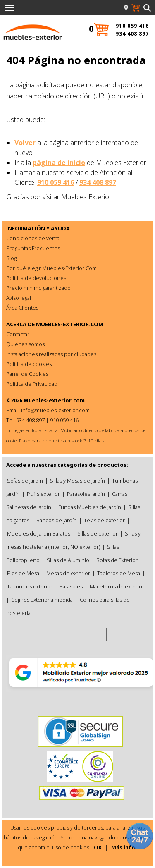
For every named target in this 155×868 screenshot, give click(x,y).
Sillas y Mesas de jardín (77, 481)
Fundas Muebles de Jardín (90, 507)
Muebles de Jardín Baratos (39, 533)
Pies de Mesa (23, 573)
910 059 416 (56, 182)
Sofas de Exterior (117, 560)
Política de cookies (29, 364)
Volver (25, 143)
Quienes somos (25, 344)
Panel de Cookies (27, 374)
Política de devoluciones (36, 278)
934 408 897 (98, 182)
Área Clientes (22, 308)
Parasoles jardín (86, 494)
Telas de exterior (104, 520)
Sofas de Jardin (25, 481)
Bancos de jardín (57, 520)
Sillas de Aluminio (68, 560)
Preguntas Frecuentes (33, 248)
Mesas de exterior (68, 573)
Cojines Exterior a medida (42, 600)
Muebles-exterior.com (54, 400)
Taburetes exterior (30, 586)
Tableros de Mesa (119, 573)
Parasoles (71, 586)
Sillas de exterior (98, 533)
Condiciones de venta (33, 238)
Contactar (18, 334)
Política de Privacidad (32, 384)
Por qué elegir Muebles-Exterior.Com (51, 268)
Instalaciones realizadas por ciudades (51, 354)
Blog (11, 258)
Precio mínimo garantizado (38, 288)
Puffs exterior (43, 494)
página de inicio (59, 163)
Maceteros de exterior (117, 586)
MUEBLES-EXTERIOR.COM (70, 324)
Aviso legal (19, 298)
